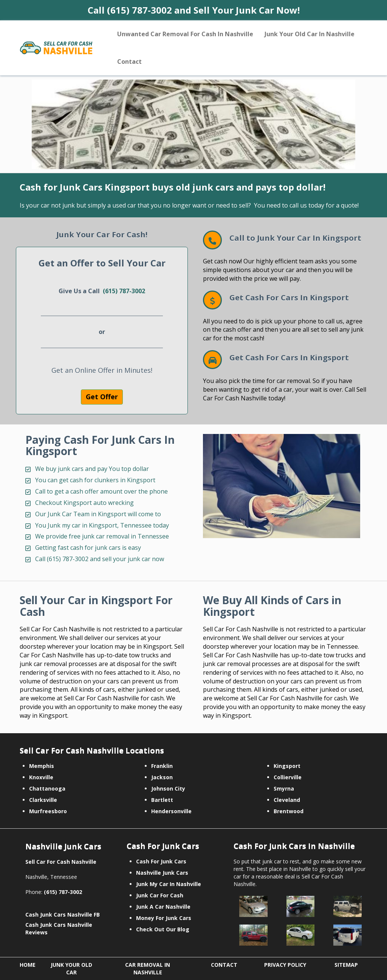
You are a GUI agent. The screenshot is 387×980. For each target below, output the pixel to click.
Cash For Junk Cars (161, 861)
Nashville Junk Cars (162, 873)
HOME (28, 965)
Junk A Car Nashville (163, 907)
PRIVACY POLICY (285, 965)
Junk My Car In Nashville (169, 884)
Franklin (162, 766)
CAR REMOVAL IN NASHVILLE (148, 968)
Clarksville (43, 800)
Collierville (288, 777)
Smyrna (284, 788)
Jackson (162, 777)
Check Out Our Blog (163, 929)
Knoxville (41, 777)
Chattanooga (47, 788)
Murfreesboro (48, 811)
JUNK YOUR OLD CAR (71, 968)
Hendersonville (171, 811)
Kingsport (287, 766)
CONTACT (224, 965)
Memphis (42, 766)
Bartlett (162, 800)
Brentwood (289, 811)
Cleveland (287, 800)
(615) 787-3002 (124, 291)
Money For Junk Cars (164, 918)
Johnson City (168, 788)
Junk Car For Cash (160, 895)
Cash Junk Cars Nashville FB (63, 915)
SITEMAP (346, 965)
